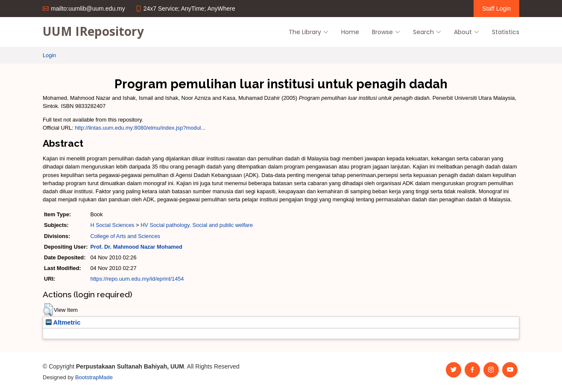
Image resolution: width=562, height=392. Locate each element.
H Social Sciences (112, 225)
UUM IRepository (93, 31)
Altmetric (63, 322)
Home (350, 32)
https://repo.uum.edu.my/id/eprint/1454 (137, 279)
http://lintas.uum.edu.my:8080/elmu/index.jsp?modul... (140, 128)
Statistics (506, 32)
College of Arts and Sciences (125, 236)
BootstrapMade (94, 377)
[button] (48, 310)
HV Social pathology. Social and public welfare (197, 225)
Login (49, 55)
